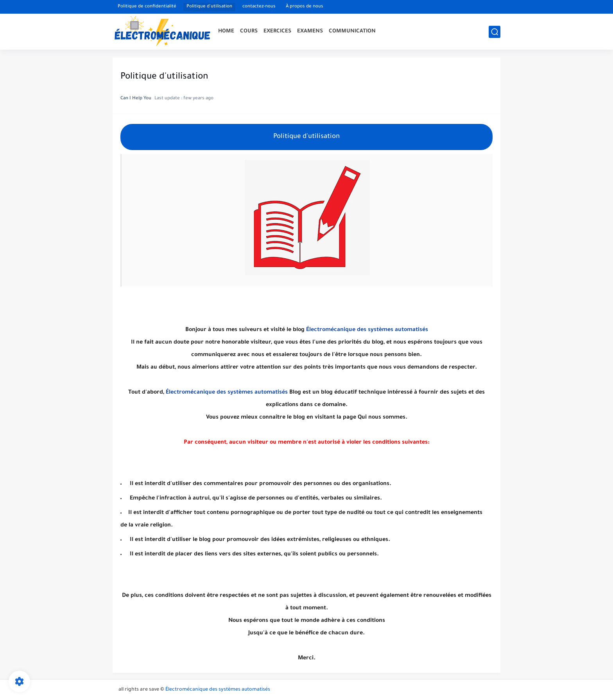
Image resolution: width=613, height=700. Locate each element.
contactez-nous (259, 7)
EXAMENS (310, 31)
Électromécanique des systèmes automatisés (367, 330)
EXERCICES (277, 31)
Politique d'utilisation (209, 7)
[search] (495, 32)
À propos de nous (305, 7)
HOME (226, 31)
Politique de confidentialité (147, 7)
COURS (249, 31)
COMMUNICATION (352, 31)
